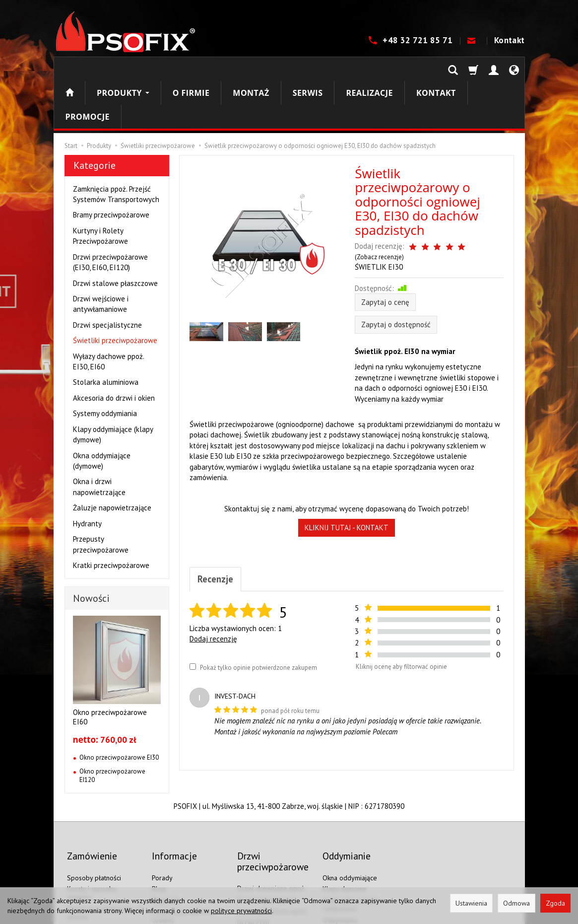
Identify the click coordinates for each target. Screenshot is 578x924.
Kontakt (509, 40)
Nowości (91, 551)
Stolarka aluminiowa (106, 334)
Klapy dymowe (345, 827)
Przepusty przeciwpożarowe (101, 497)
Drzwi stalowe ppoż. (267, 838)
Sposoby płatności (94, 816)
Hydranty (87, 476)
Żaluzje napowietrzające (112, 460)
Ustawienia (471, 903)
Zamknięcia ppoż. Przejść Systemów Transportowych (116, 146)
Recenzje (217, 523)
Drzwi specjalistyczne (107, 277)
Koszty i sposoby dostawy (92, 831)
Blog (159, 827)
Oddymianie (340, 858)
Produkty (123, 69)
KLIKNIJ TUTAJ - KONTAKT (347, 471)
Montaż (251, 69)
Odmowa (516, 903)
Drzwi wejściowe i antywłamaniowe (101, 256)
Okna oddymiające (350, 816)
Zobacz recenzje (479, 199)
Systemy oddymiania (105, 366)
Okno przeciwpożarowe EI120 (112, 728)
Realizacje (369, 69)
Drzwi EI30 (253, 860)
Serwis (308, 69)
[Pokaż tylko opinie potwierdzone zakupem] (193, 611)
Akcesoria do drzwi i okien (114, 350)
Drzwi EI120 (255, 883)
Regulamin (167, 839)
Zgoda (555, 903)
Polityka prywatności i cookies (184, 854)
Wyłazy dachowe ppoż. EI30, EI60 (108, 314)
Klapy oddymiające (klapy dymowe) (113, 387)
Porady (162, 816)
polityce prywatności (241, 911)
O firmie (191, 69)
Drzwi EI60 (253, 872)
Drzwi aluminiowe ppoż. (273, 850)
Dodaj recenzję (213, 584)
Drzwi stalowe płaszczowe (115, 236)
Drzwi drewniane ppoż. (271, 827)
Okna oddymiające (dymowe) (102, 413)
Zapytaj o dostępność (396, 268)
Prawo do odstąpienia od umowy (104, 851)
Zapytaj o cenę (385, 246)
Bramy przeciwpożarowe (111, 167)
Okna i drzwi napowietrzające (99, 439)
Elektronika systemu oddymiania (352, 843)
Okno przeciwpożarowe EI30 (119, 710)
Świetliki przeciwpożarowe (115, 293)
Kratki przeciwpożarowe (111, 518)
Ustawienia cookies (95, 867)
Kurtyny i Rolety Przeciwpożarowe (100, 188)
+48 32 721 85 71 (419, 40)
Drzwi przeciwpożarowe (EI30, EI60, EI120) (110, 214)
